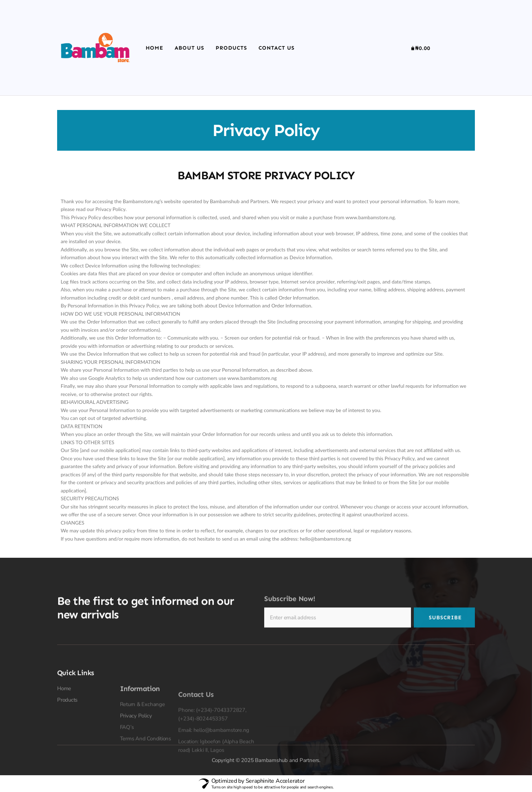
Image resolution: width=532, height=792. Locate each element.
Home (154, 48)
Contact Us (277, 48)
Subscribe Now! (290, 617)
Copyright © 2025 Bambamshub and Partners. (266, 760)
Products (231, 48)
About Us (189, 48)
